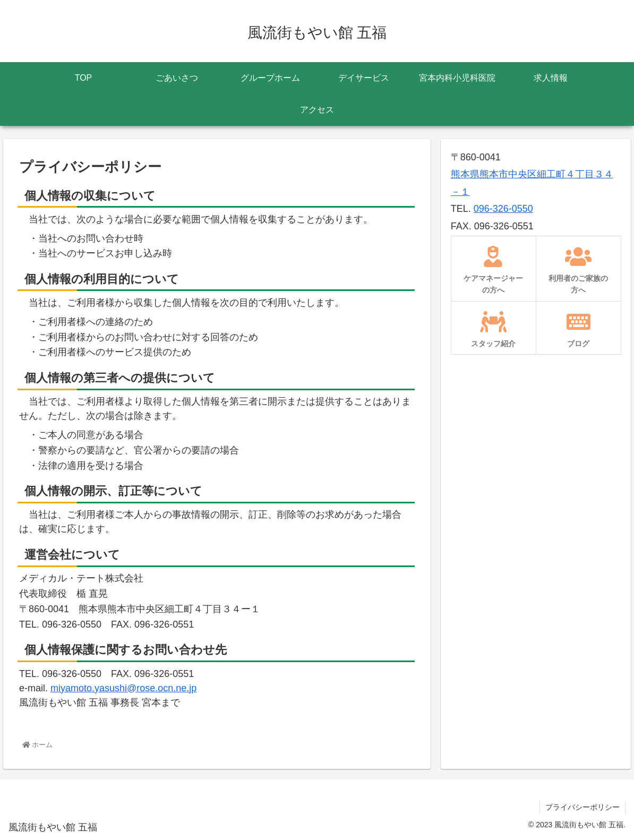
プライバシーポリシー (582, 807)
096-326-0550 (503, 209)
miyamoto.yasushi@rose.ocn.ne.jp (123, 688)
